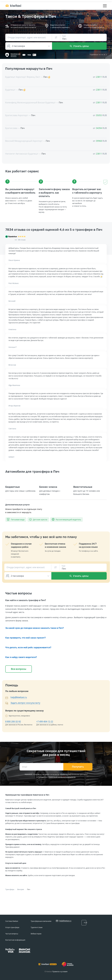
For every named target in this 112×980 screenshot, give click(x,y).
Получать (78, 767)
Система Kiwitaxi (12, 921)
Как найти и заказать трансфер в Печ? (26, 600)
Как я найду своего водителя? (21, 657)
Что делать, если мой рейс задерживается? (28, 647)
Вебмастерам (36, 934)
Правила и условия (60, 972)
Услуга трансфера (12, 927)
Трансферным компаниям (41, 921)
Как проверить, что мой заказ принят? (25, 638)
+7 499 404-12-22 (45, 722)
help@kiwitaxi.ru (19, 697)
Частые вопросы (12, 934)
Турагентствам (37, 927)
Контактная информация (15, 940)
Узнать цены (79, 46)
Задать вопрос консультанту (25, 703)
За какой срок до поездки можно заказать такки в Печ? (35, 628)
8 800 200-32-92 (13, 722)
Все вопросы (19, 669)
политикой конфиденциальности (62, 777)
